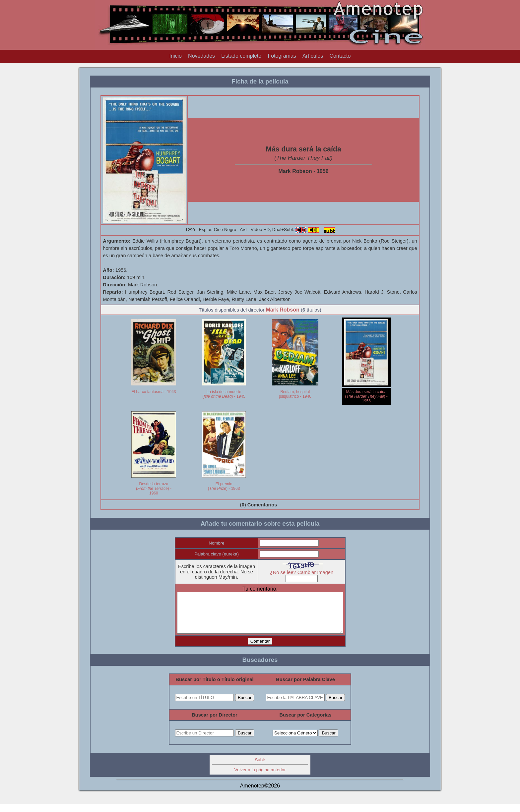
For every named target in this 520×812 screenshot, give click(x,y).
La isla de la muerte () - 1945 (224, 394)
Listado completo (241, 56)
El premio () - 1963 (224, 486)
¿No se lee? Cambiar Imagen (306, 572)
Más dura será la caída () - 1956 (366, 396)
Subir (260, 768)
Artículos (313, 56)
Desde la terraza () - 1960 (154, 489)
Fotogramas (282, 56)
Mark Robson (282, 310)
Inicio (176, 56)
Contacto (340, 56)
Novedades (201, 56)
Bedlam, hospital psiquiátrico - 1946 (295, 394)
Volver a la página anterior (260, 778)
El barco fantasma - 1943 (154, 392)
